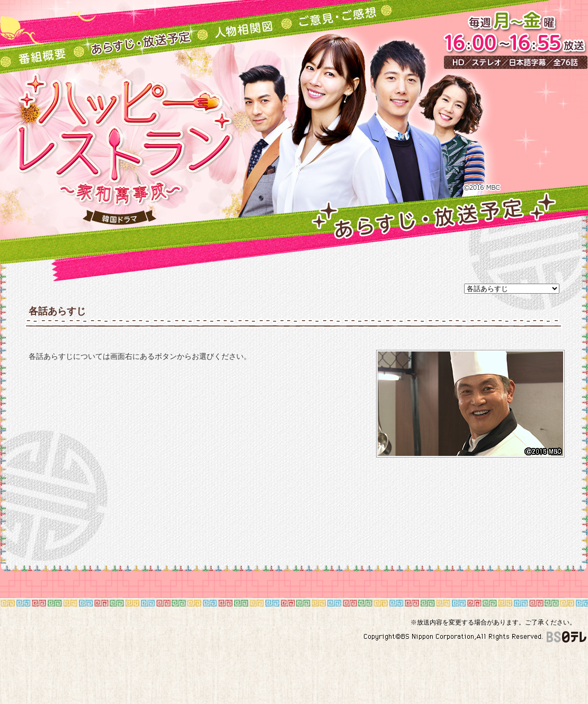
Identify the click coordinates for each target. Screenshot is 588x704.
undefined (512, 289)
